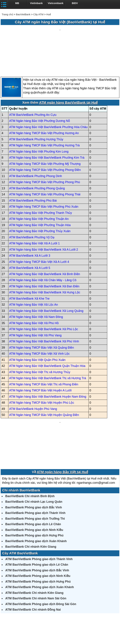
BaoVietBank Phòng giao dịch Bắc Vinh (34, 469)
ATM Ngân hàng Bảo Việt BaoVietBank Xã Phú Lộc (44, 297)
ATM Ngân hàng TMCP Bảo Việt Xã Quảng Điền (42, 316)
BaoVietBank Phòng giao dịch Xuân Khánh (36, 502)
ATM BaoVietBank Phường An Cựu (33, 83)
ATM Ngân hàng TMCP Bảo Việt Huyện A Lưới (40, 359)
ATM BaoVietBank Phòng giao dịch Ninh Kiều (38, 537)
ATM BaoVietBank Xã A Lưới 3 (30, 224)
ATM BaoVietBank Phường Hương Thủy (36, 107)
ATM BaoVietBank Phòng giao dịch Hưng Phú (38, 543)
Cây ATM (38, 14)
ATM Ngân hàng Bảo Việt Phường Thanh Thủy (41, 181)
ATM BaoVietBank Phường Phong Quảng (37, 156)
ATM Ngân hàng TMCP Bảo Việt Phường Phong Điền (45, 138)
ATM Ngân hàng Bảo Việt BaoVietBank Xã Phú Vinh (44, 309)
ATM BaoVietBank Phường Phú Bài (33, 169)
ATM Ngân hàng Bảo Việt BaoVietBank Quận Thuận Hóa (47, 334)
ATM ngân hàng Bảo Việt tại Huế (62, 433)
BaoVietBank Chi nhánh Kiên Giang (31, 508)
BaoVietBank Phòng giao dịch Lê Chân (33, 485)
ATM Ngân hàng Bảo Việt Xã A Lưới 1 (35, 211)
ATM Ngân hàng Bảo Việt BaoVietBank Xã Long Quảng (46, 279)
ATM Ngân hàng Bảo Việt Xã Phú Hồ (34, 291)
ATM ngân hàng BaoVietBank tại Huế (68, 71)
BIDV (75, 3)
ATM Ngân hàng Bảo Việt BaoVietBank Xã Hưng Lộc (45, 260)
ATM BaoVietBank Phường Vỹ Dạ (32, 205)
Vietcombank (55, 3)
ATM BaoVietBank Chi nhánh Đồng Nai (33, 571)
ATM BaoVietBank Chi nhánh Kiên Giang (34, 554)
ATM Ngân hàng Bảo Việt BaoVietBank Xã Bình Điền (45, 242)
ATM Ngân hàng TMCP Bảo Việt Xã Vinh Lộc (40, 322)
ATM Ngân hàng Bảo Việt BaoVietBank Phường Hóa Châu (48, 95)
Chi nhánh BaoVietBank (21, 451)
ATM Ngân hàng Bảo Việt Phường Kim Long (39, 120)
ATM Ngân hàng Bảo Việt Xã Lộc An (34, 273)
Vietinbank (36, 3)
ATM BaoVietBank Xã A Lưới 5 (30, 236)
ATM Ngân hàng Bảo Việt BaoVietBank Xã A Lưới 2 (44, 218)
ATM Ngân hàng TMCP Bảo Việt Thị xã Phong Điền (44, 352)
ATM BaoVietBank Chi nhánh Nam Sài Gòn (36, 560)
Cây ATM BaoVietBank (20, 514)
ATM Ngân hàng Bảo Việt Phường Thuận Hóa (40, 193)
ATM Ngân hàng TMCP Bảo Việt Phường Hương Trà (44, 113)
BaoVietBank (23, 14)
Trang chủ (7, 14)
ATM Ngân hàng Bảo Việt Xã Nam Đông (36, 285)
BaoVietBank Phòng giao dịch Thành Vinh (35, 474)
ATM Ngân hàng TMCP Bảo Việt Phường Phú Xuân (44, 175)
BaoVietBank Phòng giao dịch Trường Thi (35, 480)
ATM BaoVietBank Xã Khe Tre (29, 267)
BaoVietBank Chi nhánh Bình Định (30, 457)
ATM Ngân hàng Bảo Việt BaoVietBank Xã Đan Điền (44, 254)
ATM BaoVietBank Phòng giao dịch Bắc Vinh (37, 532)
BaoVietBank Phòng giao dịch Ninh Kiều (34, 491)
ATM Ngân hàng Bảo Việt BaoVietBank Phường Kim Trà (47, 126)
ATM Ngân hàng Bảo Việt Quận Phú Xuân (37, 328)
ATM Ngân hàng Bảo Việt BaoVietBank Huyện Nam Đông (48, 365)
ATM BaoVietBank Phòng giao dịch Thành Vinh (39, 520)
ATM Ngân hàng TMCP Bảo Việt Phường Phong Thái (45, 162)
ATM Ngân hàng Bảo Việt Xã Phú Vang (35, 303)
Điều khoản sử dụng (85, 630)
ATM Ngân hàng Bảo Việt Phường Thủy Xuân (40, 199)
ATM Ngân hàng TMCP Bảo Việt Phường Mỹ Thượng (45, 132)
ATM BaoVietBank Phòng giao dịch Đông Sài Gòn (41, 565)
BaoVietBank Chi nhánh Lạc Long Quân (34, 463)
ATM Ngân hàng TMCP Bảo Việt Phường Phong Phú (45, 150)
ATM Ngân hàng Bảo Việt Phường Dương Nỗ (40, 89)
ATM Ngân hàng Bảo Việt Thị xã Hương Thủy (40, 340)
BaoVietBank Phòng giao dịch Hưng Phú (34, 497)
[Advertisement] (60, 35)
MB (17, 3)
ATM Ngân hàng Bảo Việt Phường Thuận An (39, 187)
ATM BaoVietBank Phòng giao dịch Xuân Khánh (40, 548)
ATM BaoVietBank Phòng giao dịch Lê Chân (37, 526)
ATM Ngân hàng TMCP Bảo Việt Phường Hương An (44, 101)
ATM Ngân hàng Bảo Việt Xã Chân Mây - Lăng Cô (43, 248)
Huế (49, 14)
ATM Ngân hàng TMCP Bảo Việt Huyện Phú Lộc (42, 371)
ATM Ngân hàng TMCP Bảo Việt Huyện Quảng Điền (44, 383)
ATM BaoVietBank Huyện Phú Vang (33, 377)
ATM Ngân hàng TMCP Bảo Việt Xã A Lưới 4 (39, 230)
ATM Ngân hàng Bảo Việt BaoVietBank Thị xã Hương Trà (48, 346)
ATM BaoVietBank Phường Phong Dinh (36, 144)
